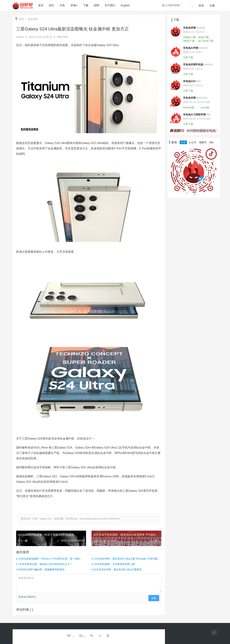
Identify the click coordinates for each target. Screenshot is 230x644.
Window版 (189, 107)
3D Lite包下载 (206, 41)
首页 (20, 19)
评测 (74, 5)
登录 (201, 5)
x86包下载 (189, 41)
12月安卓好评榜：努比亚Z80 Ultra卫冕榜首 (117, 569)
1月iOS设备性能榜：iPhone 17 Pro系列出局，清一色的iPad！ (49, 559)
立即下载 (188, 57)
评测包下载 (189, 37)
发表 (154, 598)
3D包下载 (203, 37)
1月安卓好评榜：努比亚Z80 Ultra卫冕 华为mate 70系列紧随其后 (127, 559)
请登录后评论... (89, 583)
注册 (212, 5)
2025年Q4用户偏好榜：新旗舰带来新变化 (41, 569)
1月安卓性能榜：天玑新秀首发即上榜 (114, 564)
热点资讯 (33, 19)
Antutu (20, 37)
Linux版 (205, 107)
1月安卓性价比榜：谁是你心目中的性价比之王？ (45, 564)
